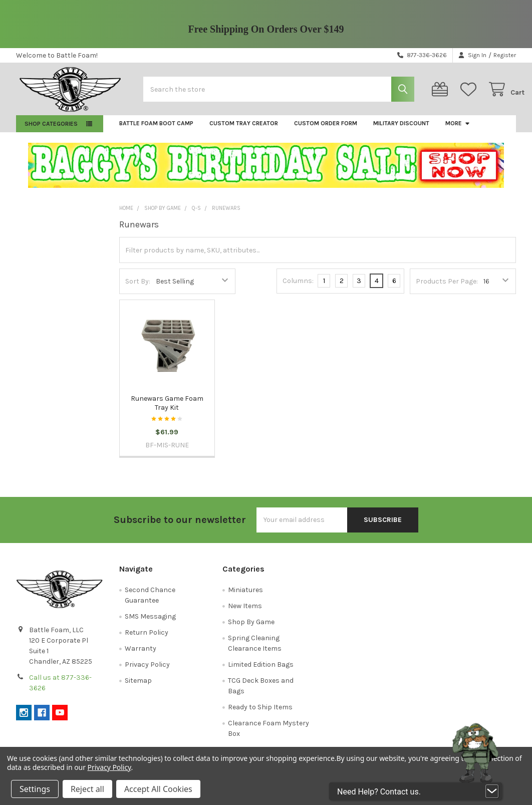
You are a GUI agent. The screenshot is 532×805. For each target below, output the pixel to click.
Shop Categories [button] (51, 130)
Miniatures (245, 596)
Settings (35, 789)
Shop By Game (251, 628)
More (458, 129)
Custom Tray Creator (244, 129)
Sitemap (138, 687)
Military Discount (401, 129)
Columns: (298, 287)
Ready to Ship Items (260, 713)
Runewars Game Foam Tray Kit (167, 409)
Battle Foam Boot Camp (156, 129)
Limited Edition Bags (261, 670)
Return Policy (147, 638)
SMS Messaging (150, 622)
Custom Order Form (326, 129)
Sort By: (138, 287)
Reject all (87, 789)
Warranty (141, 654)
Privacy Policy (147, 670)
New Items (245, 612)
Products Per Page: (447, 287)
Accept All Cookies (158, 789)
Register (505, 55)
